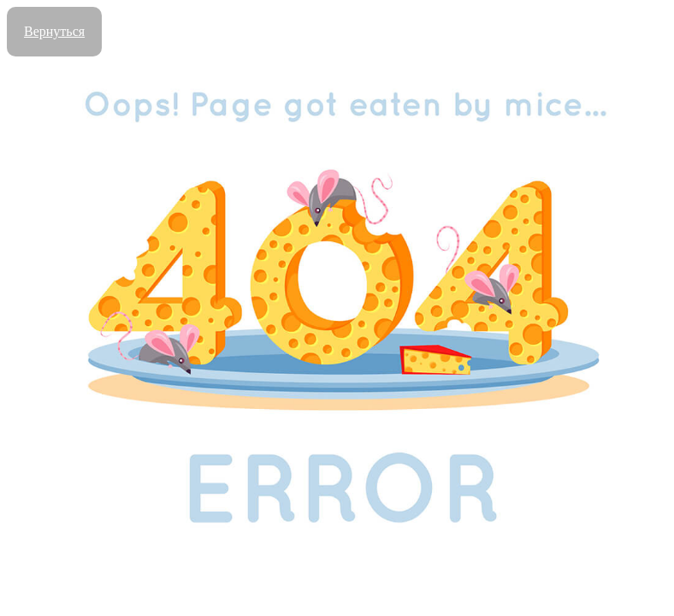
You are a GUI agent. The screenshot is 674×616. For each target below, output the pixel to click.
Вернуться (54, 31)
